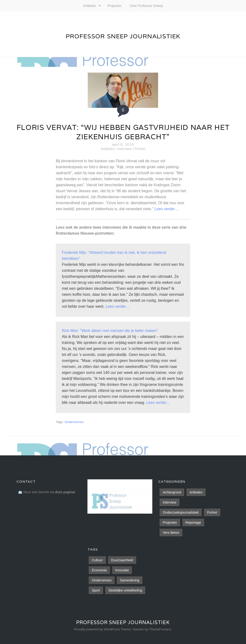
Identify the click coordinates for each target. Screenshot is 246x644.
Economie (99, 570)
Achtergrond (172, 492)
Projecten (114, 6)
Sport (96, 590)
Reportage (193, 522)
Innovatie (122, 570)
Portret (140, 149)
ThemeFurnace (160, 629)
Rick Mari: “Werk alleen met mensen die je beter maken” (110, 331)
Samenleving (130, 580)
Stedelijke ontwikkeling (125, 590)
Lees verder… (167, 209)
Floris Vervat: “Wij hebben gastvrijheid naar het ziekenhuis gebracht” (123, 132)
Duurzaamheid (122, 560)
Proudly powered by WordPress (97, 629)
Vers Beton (171, 533)
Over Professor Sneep (146, 6)
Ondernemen (74, 422)
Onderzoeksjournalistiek (181, 512)
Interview (125, 149)
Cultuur (97, 560)
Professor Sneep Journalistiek (123, 36)
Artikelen (89, 6)
